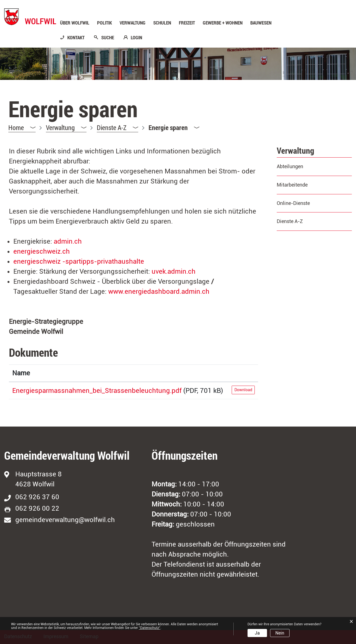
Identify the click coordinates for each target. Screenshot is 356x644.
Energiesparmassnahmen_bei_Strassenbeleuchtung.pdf (97, 391)
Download (243, 390)
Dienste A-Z (290, 221)
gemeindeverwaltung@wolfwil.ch (65, 520)
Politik (104, 23)
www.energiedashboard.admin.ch (164, 292)
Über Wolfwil (75, 23)
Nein (280, 633)
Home (16, 128)
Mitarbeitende (292, 185)
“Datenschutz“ (150, 628)
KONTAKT (76, 38)
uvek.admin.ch (178, 271)
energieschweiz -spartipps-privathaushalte (83, 261)
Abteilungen (290, 166)
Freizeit (187, 23)
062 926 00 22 (37, 508)
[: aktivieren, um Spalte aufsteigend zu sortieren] (243, 373)
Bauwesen (261, 23)
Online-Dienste (293, 203)
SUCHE (108, 38)
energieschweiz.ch (46, 251)
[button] (66, 128)
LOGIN (136, 38)
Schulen (162, 23)
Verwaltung (133, 23)
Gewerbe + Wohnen (223, 23)
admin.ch (72, 241)
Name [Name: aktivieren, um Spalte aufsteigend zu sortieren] (21, 373)
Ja (257, 633)
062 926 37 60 (37, 497)
